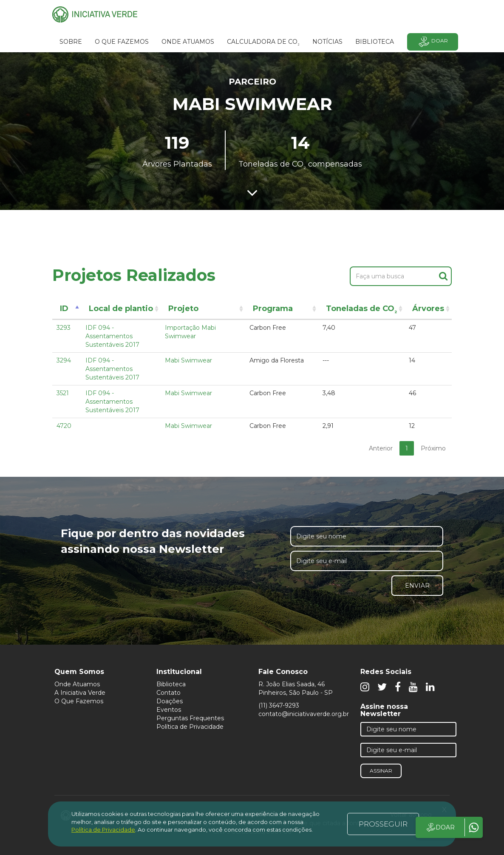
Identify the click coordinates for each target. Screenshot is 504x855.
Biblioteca (171, 684)
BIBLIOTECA (375, 42)
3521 (63, 393)
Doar (433, 42)
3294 (64, 360)
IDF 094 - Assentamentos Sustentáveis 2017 (112, 336)
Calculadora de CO (263, 43)
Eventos (169, 710)
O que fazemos (122, 42)
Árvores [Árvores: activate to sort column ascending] (428, 309)
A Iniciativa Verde (80, 693)
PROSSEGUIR (383, 824)
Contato (168, 693)
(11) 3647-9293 (279, 705)
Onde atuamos (188, 42)
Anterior (381, 448)
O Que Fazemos (79, 701)
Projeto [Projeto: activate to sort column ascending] (183, 309)
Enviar (417, 586)
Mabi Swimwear (188, 360)
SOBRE (71, 42)
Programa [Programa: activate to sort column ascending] (273, 309)
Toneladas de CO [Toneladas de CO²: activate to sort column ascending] (361, 310)
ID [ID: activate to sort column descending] (64, 309)
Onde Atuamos (77, 684)
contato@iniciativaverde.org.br (304, 714)
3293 (64, 328)
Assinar (381, 771)
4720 (64, 426)
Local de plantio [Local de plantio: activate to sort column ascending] (121, 309)
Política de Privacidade (190, 727)
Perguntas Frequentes (190, 718)
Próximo (433, 448)
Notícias (327, 42)
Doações (170, 701)
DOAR (440, 827)
